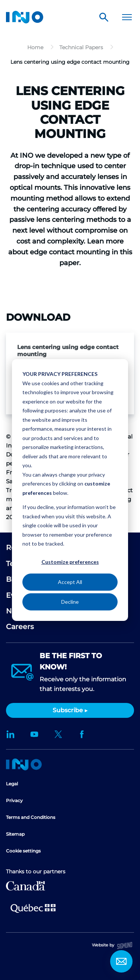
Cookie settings (23, 851)
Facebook (82, 734)
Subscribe (68, 710)
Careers (20, 627)
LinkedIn (10, 734)
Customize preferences (70, 562)
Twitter (58, 734)
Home (24, 764)
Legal (12, 784)
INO (25, 17)
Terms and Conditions (31, 817)
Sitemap (15, 834)
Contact (121, 961)
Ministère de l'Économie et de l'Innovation (33, 908)
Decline (70, 602)
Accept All (70, 582)
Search (104, 17)
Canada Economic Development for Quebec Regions (26, 886)
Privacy (14, 800)
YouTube (34, 734)
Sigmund (125, 946)
